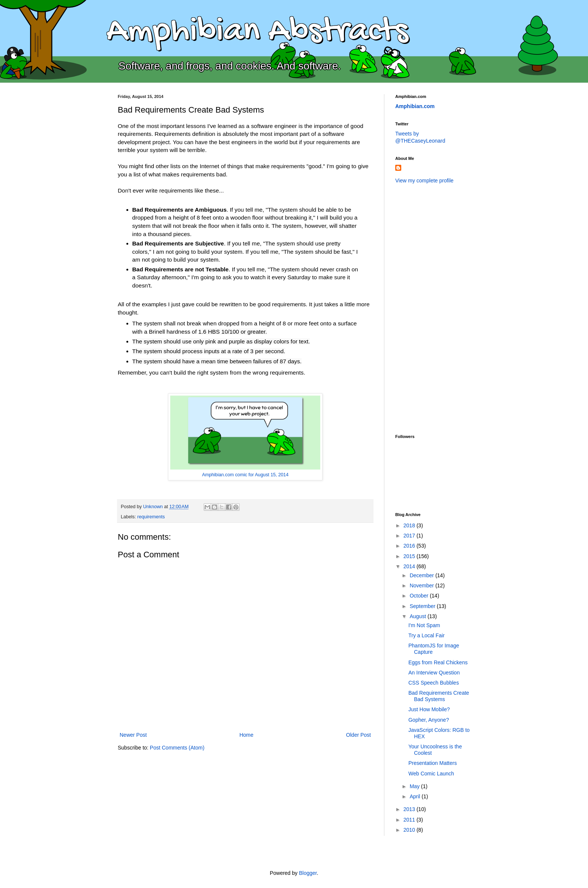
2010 (410, 830)
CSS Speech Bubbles (434, 683)
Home (246, 735)
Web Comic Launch (431, 774)
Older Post (358, 735)
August (418, 616)
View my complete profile (424, 181)
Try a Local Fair (427, 635)
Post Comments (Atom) (177, 748)
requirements (151, 517)
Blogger (308, 873)
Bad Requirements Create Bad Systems (439, 696)
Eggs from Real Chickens (438, 662)
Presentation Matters (433, 763)
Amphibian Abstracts (257, 32)
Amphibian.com (415, 106)
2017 (410, 536)
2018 (410, 525)
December (422, 575)
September (423, 606)
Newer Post (133, 735)
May (415, 786)
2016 (410, 546)
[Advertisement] (425, 308)
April (415, 796)
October (420, 596)
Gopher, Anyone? (429, 720)
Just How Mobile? (429, 709)
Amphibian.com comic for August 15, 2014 (245, 475)
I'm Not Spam (424, 625)
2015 (410, 556)
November (422, 585)
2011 (410, 820)
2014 (410, 566)
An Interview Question (434, 673)
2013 (410, 809)
